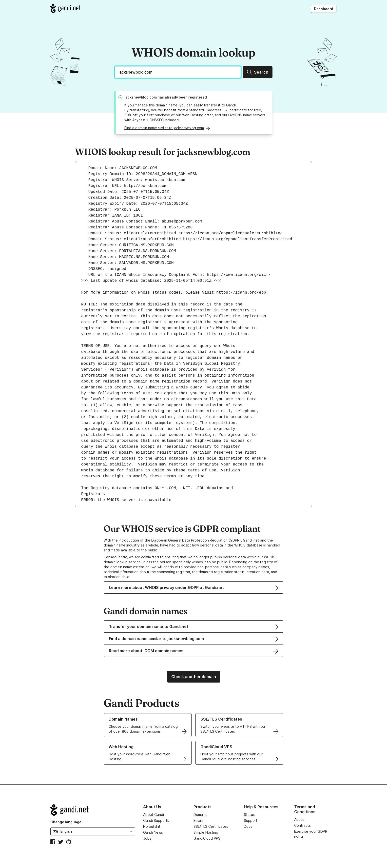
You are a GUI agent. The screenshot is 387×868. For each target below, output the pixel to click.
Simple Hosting (206, 832)
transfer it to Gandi (220, 105)
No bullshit (152, 826)
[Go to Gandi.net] (66, 8)
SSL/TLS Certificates (211, 826)
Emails (198, 820)
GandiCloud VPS (207, 838)
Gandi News (153, 832)
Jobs (147, 838)
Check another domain (194, 677)
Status (249, 815)
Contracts (302, 825)
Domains (200, 815)
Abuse (299, 819)
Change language (66, 822)
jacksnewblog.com (141, 97)
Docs (248, 826)
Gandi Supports (156, 820)
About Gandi (154, 815)
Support (251, 820)
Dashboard (324, 9)
